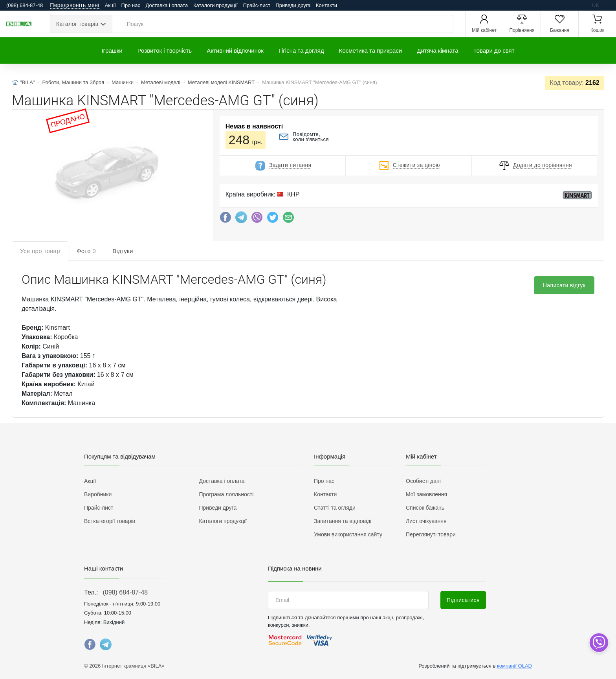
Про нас (131, 5)
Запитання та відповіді (343, 521)
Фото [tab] (86, 251)
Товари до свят (494, 50)
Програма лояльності (226, 494)
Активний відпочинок (235, 50)
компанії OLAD (514, 666)
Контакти (326, 5)
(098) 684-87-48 (125, 592)
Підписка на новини (295, 568)
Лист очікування (426, 521)
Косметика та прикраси (371, 50)
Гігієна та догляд (301, 50)
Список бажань (425, 508)
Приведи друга (293, 5)
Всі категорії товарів (110, 521)
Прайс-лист (257, 5)
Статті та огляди (335, 508)
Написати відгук (564, 285)
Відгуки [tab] (123, 251)
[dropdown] (599, 643)
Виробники (98, 494)
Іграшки (112, 50)
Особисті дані (423, 481)
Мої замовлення (426, 494)
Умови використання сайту (348, 534)
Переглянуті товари (431, 534)
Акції (110, 5)
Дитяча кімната (437, 50)
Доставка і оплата (167, 5)
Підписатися (463, 600)
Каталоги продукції (215, 5)
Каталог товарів (77, 24)
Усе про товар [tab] (40, 251)
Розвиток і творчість (165, 50)
